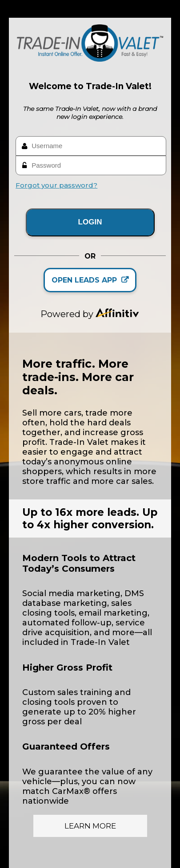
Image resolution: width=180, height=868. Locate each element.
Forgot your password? (56, 185)
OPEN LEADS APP (90, 280)
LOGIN (90, 222)
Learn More (90, 826)
